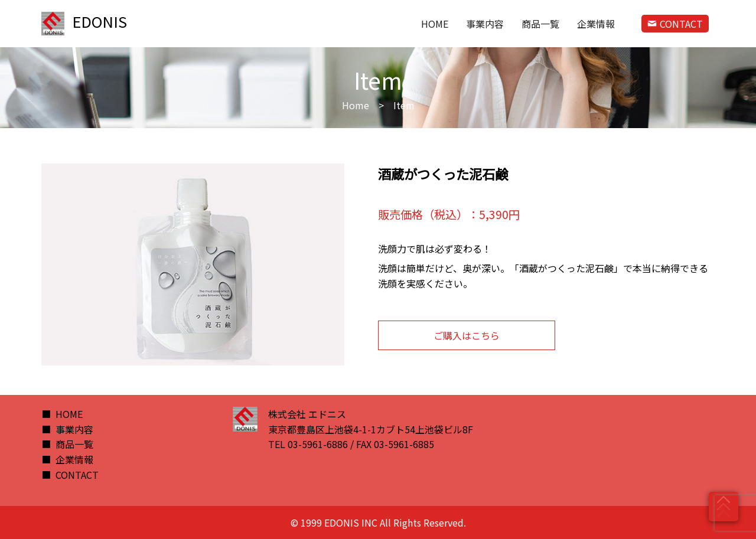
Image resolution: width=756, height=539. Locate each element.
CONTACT (675, 24)
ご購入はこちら (467, 335)
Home (356, 105)
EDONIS (84, 24)
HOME (435, 24)
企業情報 (596, 24)
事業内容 (485, 24)
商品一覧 (540, 24)
